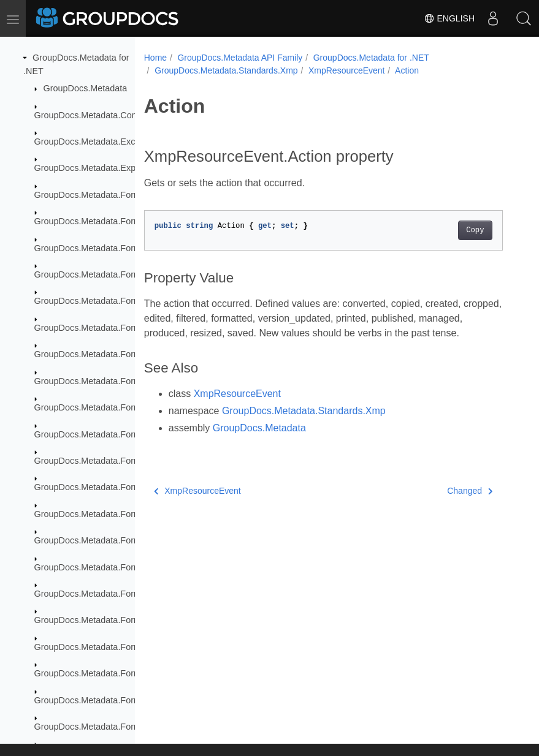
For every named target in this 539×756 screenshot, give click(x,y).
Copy (475, 230)
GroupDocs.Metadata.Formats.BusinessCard (122, 274)
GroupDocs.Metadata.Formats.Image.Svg (116, 620)
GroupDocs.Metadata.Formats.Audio (106, 221)
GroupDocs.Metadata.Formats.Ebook (107, 354)
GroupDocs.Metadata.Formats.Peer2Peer (116, 673)
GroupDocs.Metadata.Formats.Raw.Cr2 (112, 727)
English (449, 18)
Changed (470, 491)
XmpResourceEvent (347, 70)
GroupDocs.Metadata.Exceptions (99, 142)
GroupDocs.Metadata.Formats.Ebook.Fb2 (116, 381)
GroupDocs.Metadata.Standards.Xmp (226, 70)
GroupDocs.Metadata (86, 88)
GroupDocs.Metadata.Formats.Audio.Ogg (116, 248)
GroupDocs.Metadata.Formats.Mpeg (106, 647)
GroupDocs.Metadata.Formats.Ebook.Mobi (118, 407)
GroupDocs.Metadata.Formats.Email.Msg (116, 461)
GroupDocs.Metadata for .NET (371, 58)
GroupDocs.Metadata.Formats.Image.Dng (117, 594)
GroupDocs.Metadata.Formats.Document (115, 328)
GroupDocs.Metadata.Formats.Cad (103, 301)
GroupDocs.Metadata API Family (240, 58)
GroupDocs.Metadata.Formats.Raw (104, 700)
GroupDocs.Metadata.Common (95, 115)
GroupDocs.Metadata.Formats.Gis (101, 540)
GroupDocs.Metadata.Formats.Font (104, 514)
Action (407, 70)
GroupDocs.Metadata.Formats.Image (107, 567)
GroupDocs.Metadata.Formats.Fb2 (102, 487)
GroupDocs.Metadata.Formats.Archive (110, 195)
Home (155, 58)
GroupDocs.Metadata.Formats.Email (106, 434)
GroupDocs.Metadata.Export (90, 168)
